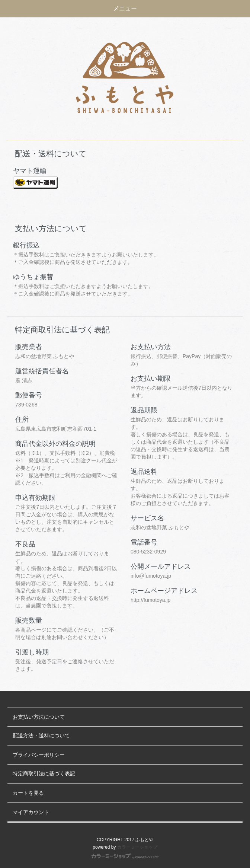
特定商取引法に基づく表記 (44, 774)
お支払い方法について (39, 717)
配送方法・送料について (41, 736)
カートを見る (28, 793)
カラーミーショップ (137, 847)
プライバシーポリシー (39, 755)
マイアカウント (31, 812)
